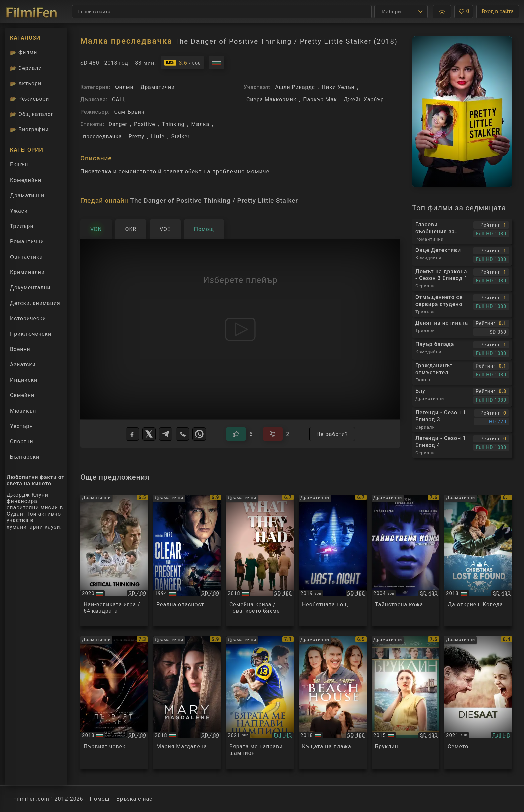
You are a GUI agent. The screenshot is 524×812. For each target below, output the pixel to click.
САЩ (118, 99)
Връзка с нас (134, 799)
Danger (118, 124)
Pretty (137, 137)
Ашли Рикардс (295, 87)
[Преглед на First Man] (114, 703)
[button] (442, 12)
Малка (201, 124)
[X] (149, 434)
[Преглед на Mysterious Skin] (406, 561)
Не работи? (332, 434)
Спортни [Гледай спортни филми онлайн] (22, 441)
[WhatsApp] (199, 434)
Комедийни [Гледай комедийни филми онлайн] (26, 180)
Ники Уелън (338, 87)
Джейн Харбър (364, 99)
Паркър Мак (320, 99)
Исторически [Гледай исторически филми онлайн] (28, 318)
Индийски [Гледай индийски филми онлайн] (24, 380)
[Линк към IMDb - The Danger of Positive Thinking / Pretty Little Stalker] (182, 63)
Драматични (158, 87)
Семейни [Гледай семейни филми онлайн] (22, 395)
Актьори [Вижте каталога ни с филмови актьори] (26, 83)
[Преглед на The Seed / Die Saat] (478, 703)
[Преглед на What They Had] (260, 561)
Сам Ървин (129, 112)
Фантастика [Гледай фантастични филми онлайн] (26, 257)
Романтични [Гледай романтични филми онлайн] (27, 242)
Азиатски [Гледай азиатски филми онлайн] (23, 365)
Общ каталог (32, 114)
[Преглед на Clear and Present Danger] (187, 561)
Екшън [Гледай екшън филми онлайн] (19, 165)
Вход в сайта (498, 12)
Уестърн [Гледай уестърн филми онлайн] (22, 426)
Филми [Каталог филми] (24, 53)
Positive (145, 124)
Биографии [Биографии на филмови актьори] (29, 130)
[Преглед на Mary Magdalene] (187, 703)
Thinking (173, 124)
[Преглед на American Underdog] (260, 703)
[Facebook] (132, 434)
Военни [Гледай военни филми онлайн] (20, 349)
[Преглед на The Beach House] (333, 703)
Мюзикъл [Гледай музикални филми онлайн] (23, 411)
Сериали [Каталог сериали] (26, 68)
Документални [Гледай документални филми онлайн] (30, 288)
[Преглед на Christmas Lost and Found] (478, 561)
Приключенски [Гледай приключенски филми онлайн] (31, 334)
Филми (124, 87)
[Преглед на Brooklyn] (406, 703)
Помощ (100, 799)
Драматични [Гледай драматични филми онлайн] (27, 195)
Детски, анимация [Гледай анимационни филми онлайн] (35, 303)
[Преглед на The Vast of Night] (333, 561)
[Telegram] (166, 434)
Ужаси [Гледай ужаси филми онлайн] (19, 211)
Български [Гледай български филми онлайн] (25, 457)
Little (158, 137)
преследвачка (102, 137)
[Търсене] (222, 12)
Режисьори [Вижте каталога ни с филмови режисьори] (30, 99)
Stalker (181, 137)
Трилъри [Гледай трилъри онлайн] (22, 228)
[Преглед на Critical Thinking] (114, 561)
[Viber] (182, 434)
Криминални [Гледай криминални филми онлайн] (27, 272)
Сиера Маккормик (271, 99)
